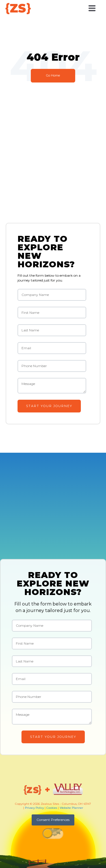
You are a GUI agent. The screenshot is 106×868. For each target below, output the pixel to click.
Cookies (52, 808)
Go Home (53, 75)
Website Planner (71, 808)
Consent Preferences (53, 820)
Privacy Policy (34, 808)
